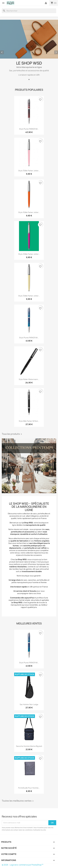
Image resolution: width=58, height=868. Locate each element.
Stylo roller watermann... (29, 379)
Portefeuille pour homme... (29, 788)
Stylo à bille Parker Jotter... (29, 171)
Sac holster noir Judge (29, 704)
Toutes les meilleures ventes (18, 801)
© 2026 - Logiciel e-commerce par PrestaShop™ (23, 865)
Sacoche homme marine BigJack (29, 746)
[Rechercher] (29, 11)
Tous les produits (12, 434)
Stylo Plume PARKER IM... (29, 129)
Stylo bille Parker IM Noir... (29, 421)
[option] (29, 50)
